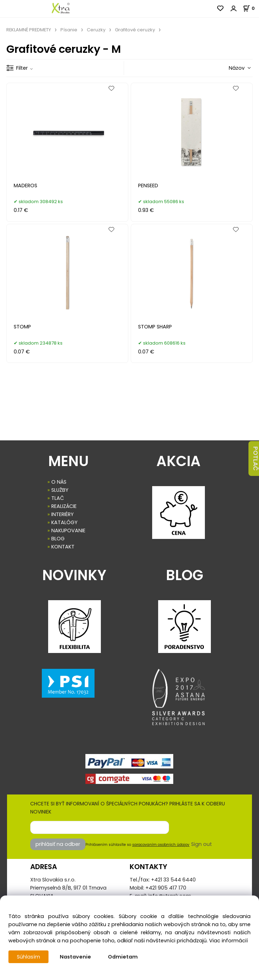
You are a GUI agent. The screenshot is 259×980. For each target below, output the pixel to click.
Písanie (69, 30)
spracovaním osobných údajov (161, 845)
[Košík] (251, 8)
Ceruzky (96, 30)
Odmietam (123, 957)
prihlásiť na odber (58, 844)
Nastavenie (75, 957)
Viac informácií (228, 941)
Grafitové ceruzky (135, 30)
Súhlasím (28, 957)
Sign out (202, 844)
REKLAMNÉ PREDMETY (29, 30)
